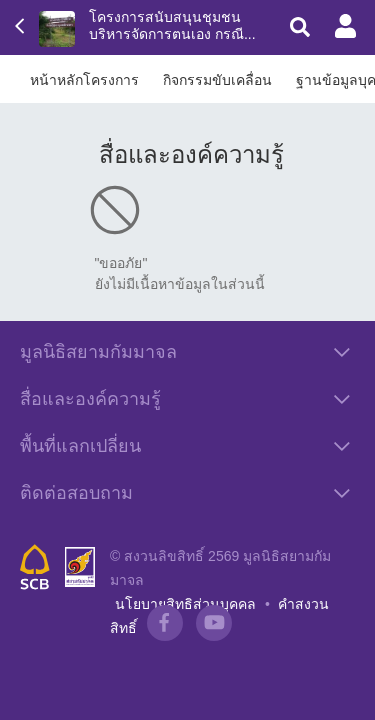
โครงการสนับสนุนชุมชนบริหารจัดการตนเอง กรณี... (172, 25)
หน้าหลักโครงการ (84, 80)
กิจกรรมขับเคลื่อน (217, 80)
